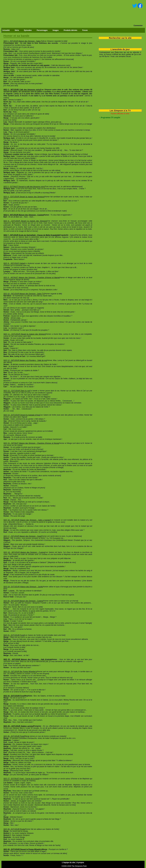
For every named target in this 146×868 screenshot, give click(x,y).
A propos (80, 863)
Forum (85, 30)
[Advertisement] (119, 83)
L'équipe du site (69, 863)
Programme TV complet (110, 118)
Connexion (138, 26)
